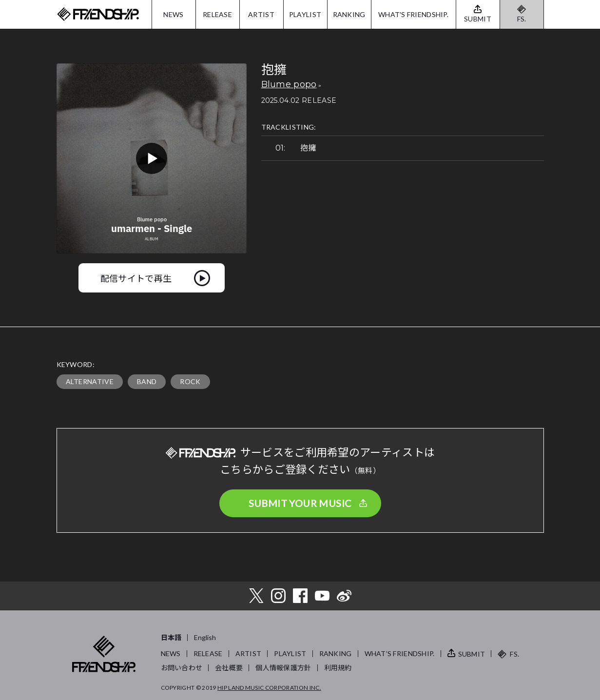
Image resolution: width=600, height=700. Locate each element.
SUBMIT (472, 654)
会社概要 (229, 668)
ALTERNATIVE (90, 381)
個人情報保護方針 (283, 668)
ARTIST (261, 14)
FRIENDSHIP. (98, 14)
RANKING (349, 14)
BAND (147, 381)
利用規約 (338, 668)
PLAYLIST (305, 14)
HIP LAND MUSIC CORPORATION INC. (269, 688)
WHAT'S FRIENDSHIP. (413, 14)
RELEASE (217, 14)
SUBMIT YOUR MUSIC (300, 503)
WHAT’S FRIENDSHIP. (400, 653)
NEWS (173, 14)
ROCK (190, 381)
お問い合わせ (182, 668)
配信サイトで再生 (136, 278)
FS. (522, 19)
